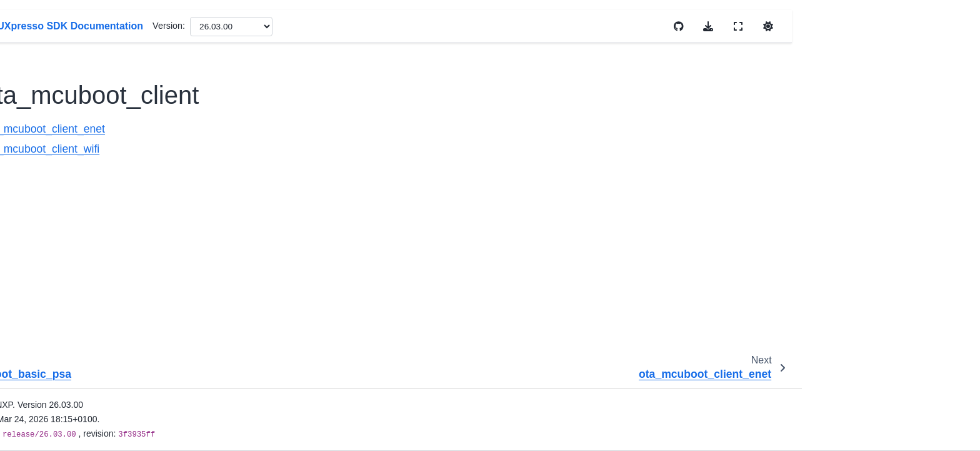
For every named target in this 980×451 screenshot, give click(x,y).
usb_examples (105, 341)
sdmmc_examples (112, 221)
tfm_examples (104, 301)
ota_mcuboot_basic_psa (135, 103)
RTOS (78, 440)
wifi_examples (104, 380)
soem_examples (109, 281)
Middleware (89, 420)
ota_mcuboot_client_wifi (144, 162)
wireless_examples (114, 400)
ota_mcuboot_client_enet (147, 142)
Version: (472, 26)
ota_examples (106, 43)
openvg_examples (113, 23)
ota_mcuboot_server (127, 182)
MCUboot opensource (130, 63)
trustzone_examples (117, 321)
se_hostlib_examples (118, 241)
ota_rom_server (118, 201)
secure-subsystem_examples (134, 261)
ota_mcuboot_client (129, 122)
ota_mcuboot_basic (125, 83)
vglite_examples (108, 361)
